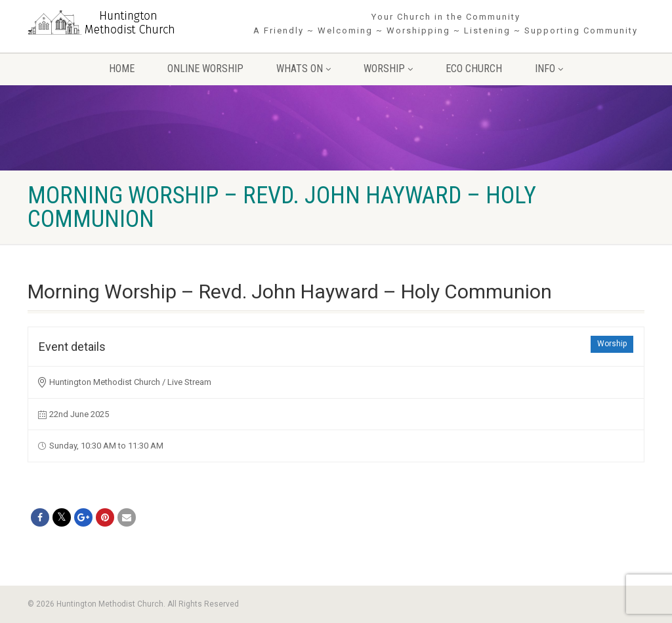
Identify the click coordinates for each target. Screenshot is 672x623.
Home (122, 69)
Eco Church (474, 69)
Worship (388, 69)
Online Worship (205, 69)
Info (549, 69)
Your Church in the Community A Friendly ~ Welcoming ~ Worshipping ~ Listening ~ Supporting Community (446, 24)
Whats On (304, 69)
